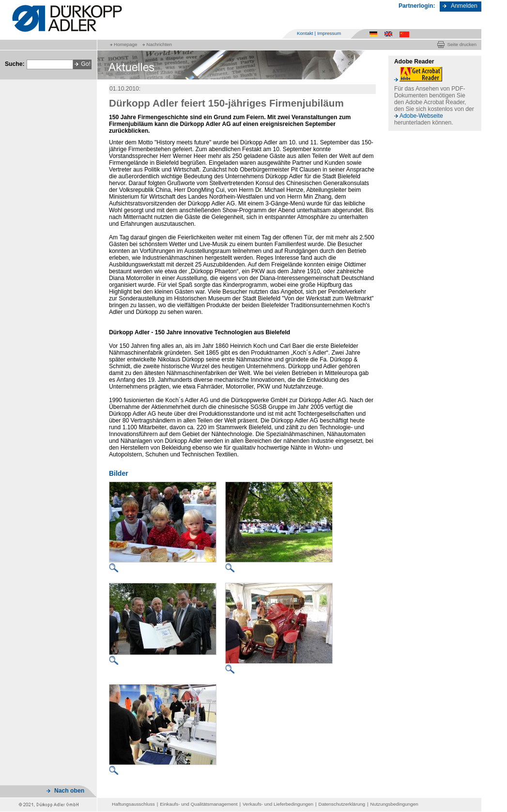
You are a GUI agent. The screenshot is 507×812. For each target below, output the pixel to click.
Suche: (15, 64)
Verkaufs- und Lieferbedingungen (278, 804)
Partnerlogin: (417, 6)
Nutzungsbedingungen (394, 804)
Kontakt (305, 33)
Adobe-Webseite (421, 116)
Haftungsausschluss (133, 804)
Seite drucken (462, 44)
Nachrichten (159, 44)
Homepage (125, 44)
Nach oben (69, 791)
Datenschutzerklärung (342, 804)
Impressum (329, 33)
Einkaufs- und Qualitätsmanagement (199, 804)
